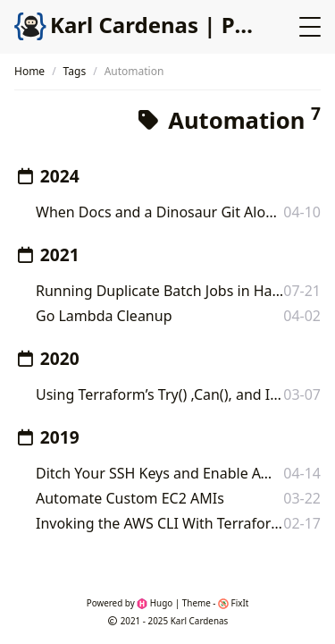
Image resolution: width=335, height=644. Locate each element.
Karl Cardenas (200, 621)
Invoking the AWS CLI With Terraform (159, 523)
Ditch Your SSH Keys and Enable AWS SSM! (159, 473)
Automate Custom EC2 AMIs (130, 498)
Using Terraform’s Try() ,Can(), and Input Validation (159, 394)
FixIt (233, 603)
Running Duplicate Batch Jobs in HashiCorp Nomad (159, 291)
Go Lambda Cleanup (104, 316)
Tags (75, 71)
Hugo (155, 603)
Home (29, 71)
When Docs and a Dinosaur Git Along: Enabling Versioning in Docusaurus (159, 212)
